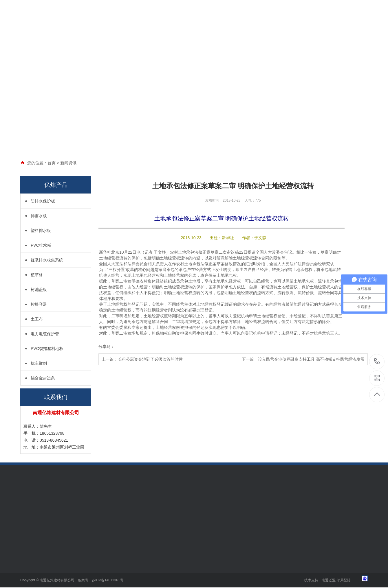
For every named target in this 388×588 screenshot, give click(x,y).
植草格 (37, 275)
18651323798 (377, 361)
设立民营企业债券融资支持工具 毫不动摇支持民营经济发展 (311, 359)
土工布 (37, 319)
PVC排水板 (41, 245)
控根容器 (39, 304)
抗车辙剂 (39, 363)
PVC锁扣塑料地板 (47, 349)
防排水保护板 (43, 201)
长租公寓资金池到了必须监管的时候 (150, 359)
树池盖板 (39, 290)
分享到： (107, 346)
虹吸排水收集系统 (47, 260)
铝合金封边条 (43, 378)
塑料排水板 (41, 231)
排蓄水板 (39, 216)
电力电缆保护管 (45, 334)
